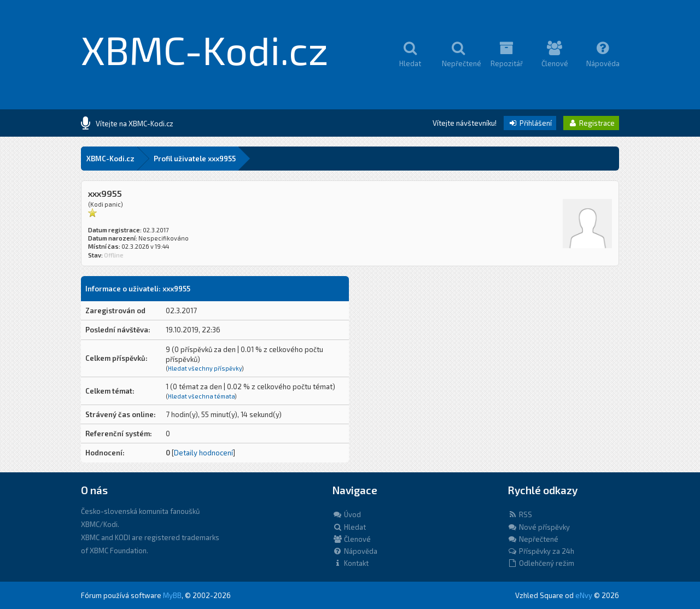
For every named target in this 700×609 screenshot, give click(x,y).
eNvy (584, 595)
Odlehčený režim (541, 563)
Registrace (591, 123)
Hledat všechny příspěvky (205, 368)
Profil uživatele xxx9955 (195, 159)
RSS (520, 514)
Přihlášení (530, 123)
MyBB (172, 595)
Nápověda (355, 551)
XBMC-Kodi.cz (205, 49)
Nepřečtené (533, 539)
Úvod (347, 514)
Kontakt (351, 563)
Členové (352, 539)
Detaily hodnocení (203, 453)
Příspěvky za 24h (541, 551)
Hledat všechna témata (201, 396)
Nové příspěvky (539, 527)
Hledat (349, 527)
